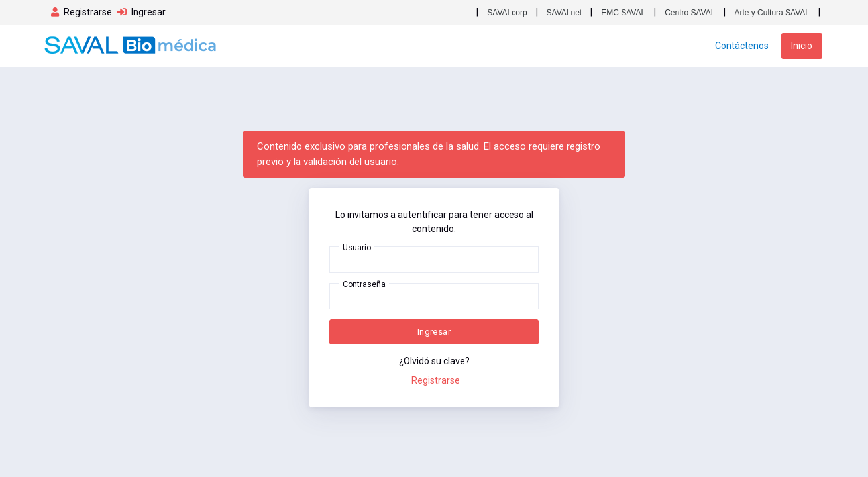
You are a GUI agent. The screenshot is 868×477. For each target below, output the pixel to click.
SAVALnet (565, 13)
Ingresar (434, 332)
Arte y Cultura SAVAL (772, 13)
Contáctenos (742, 46)
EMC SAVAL (623, 13)
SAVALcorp (507, 13)
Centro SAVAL (690, 13)
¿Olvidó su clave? (434, 361)
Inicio (802, 46)
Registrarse (436, 380)
